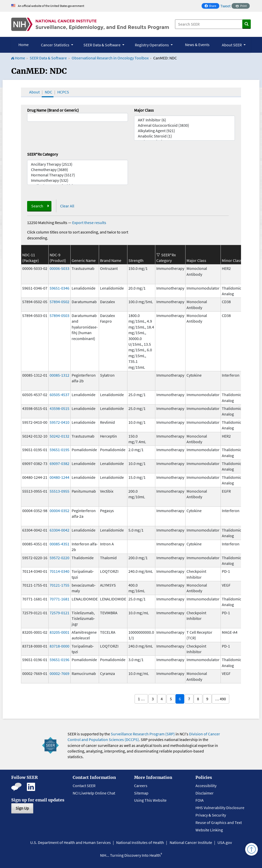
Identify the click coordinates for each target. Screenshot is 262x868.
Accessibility (206, 786)
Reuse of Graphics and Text (219, 822)
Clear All (67, 206)
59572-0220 (59, 558)
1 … (141, 699)
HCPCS (63, 92)
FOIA (200, 800)
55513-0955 (59, 491)
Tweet (225, 6)
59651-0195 (59, 450)
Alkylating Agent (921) (184, 131)
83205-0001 (59, 632)
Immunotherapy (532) (78, 180)
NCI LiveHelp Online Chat (94, 793)
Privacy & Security (211, 815)
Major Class (144, 110)
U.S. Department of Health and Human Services (70, 842)
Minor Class (232, 260)
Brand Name (111, 260)
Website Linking (209, 830)
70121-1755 (59, 585)
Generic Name (84, 260)
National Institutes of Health (140, 842)
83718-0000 (59, 646)
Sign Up (22, 808)
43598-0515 (59, 408)
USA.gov (225, 842)
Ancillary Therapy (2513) (78, 164)
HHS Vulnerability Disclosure (220, 808)
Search (37, 206)
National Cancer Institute (191, 842)
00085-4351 (59, 544)
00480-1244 (59, 477)
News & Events (197, 45)
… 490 (221, 699)
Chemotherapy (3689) (78, 170)
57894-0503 (59, 315)
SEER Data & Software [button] (102, 45)
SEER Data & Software (48, 58)
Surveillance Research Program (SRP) (143, 734)
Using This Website (150, 800)
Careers (141, 786)
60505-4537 (59, 395)
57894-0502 (59, 302)
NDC (48, 92)
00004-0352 (59, 511)
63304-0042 (59, 530)
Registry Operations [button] (152, 45)
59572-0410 (59, 422)
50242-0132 (59, 436)
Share (212, 6)
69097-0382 (59, 463)
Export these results (89, 223)
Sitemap (141, 793)
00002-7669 (59, 673)
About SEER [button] (232, 45)
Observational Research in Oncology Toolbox (110, 58)
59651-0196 (59, 660)
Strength (136, 260)
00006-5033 (59, 268)
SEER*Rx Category (42, 154)
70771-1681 (59, 599)
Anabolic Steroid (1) (184, 136)
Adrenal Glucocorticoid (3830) (184, 125)
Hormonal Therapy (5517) (78, 175)
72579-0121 (59, 613)
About (34, 92)
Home (24, 45)
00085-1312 (59, 375)
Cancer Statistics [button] (56, 45)
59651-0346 (59, 288)
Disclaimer (205, 793)
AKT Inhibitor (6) (184, 120)
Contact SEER (84, 786)
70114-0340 (59, 571)
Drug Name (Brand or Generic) (53, 110)
